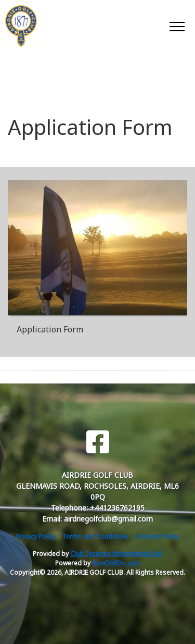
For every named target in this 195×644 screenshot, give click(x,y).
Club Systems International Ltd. (116, 554)
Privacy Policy (36, 536)
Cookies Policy (157, 536)
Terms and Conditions (96, 536)
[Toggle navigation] (177, 26)
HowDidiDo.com (116, 563)
